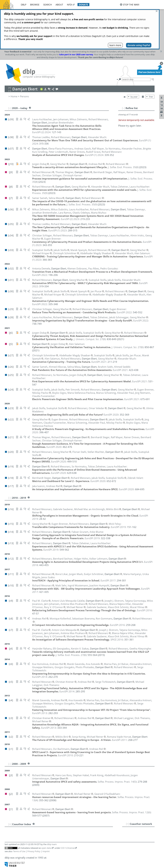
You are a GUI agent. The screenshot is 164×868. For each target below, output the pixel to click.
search (47, 5)
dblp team (52, 804)
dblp (24, 5)
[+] (128, 784)
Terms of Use (19, 811)
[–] (123, 68)
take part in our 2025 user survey (76, 14)
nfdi (70, 5)
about (59, 5)
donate (83, 5)
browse (35, 5)
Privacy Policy (34, 811)
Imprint (46, 811)
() (123, 127)
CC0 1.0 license (68, 808)
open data (46, 808)
